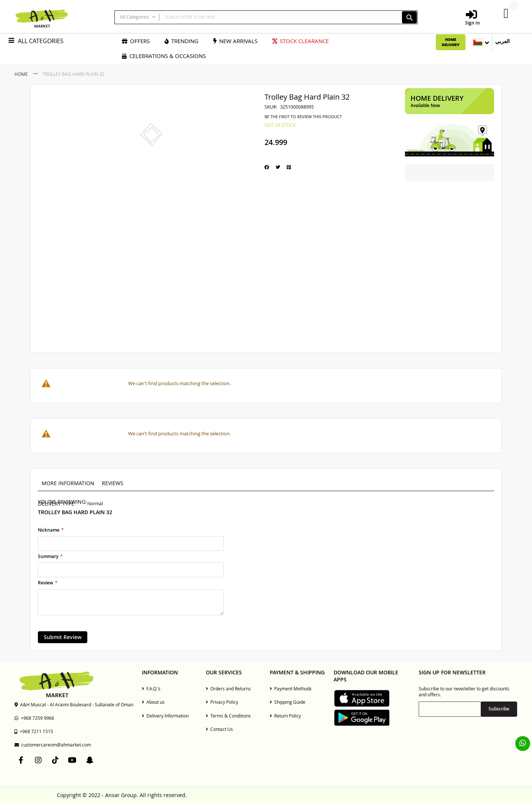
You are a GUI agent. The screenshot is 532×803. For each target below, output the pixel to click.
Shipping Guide (288, 702)
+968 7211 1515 (34, 731)
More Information (68, 483)
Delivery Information (165, 716)
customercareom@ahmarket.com (53, 745)
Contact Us (219, 729)
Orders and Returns (228, 688)
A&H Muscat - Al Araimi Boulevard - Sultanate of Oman (74, 704)
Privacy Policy (222, 702)
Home (21, 74)
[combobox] (266, 17)
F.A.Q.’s (151, 688)
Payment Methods (291, 688)
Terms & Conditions (228, 716)
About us (153, 702)
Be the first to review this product (303, 117)
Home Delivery (450, 42)
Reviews (113, 483)
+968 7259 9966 (34, 718)
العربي (502, 41)
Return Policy (285, 716)
